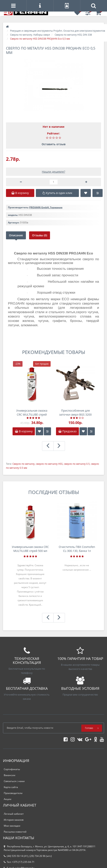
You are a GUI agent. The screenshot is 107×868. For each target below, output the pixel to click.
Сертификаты (12, 769)
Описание (16, 235)
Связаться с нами (14, 781)
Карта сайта (11, 787)
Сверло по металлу (23, 464)
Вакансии (10, 775)
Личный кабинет (14, 814)
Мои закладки (12, 826)
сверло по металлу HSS (49, 464)
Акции (8, 799)
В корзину (24, 431)
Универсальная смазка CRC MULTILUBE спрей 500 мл (32, 413)
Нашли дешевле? (53, 172)
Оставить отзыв (54, 144)
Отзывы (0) (40, 235)
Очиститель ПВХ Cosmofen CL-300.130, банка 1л (77, 549)
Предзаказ (67, 431)
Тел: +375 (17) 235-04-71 (19, 862)
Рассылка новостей (15, 832)
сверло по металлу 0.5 (77, 464)
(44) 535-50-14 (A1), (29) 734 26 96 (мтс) (28, 856)
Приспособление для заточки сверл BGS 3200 (75, 413)
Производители (13, 793)
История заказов (14, 820)
